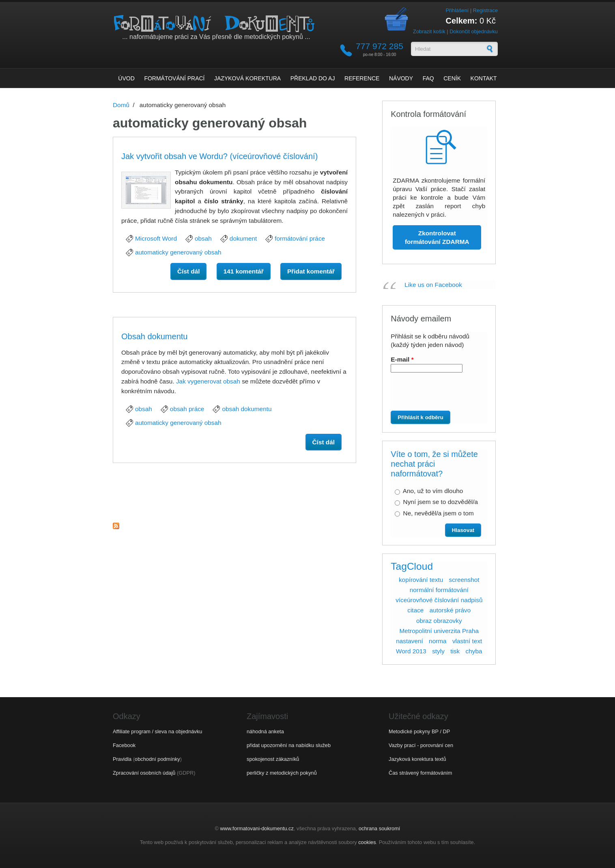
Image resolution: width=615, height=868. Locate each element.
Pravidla (122, 759)
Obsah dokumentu (154, 336)
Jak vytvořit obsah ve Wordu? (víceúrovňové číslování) (219, 156)
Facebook (124, 745)
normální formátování (439, 590)
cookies (367, 842)
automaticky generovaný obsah (178, 252)
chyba (474, 651)
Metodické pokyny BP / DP (419, 731)
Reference (362, 78)
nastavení (410, 641)
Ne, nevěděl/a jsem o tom (439, 513)
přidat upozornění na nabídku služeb (289, 745)
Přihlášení (457, 10)
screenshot (464, 580)
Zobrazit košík (429, 31)
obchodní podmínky (157, 759)
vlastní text (467, 641)
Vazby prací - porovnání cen (421, 745)
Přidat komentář (311, 271)
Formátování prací (174, 78)
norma (438, 641)
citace (415, 610)
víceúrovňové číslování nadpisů (439, 600)
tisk (455, 651)
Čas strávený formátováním (420, 773)
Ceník (452, 78)
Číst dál (192, 271)
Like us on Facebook (433, 285)
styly (438, 651)
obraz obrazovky (439, 621)
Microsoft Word (156, 238)
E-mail (402, 359)
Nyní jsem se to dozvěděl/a (441, 502)
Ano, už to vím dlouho (433, 491)
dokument (243, 238)
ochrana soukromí (379, 828)
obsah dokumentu (247, 409)
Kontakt (484, 78)
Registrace (485, 10)
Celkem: (462, 21)
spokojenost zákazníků (273, 759)
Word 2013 (411, 651)
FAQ (428, 78)
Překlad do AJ (313, 78)
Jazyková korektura (247, 78)
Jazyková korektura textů (417, 759)
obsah (203, 238)
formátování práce (300, 238)
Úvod (126, 78)
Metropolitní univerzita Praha (439, 631)
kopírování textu (421, 580)
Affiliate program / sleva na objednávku (157, 731)
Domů (121, 105)
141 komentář (244, 271)
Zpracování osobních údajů (144, 773)
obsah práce (187, 409)
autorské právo (450, 610)
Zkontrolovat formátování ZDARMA (437, 237)
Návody (401, 78)
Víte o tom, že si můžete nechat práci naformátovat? (434, 464)
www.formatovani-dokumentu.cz (257, 828)
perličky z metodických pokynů (282, 773)
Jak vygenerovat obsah (208, 381)
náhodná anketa (265, 731)
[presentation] (436, 395)
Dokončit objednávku (474, 31)
